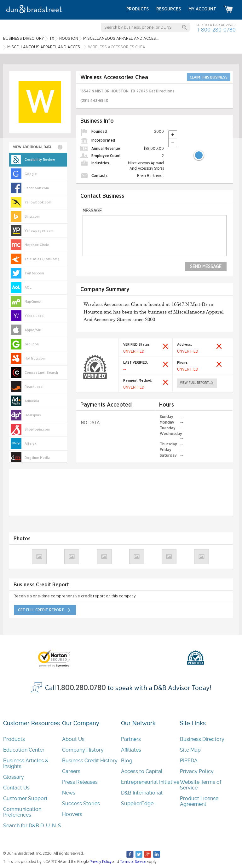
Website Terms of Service (201, 785)
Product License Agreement (199, 801)
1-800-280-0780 (216, 30)
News (69, 792)
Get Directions (161, 91)
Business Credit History (90, 760)
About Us (73, 739)
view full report (194, 383)
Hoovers (72, 814)
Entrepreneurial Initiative (150, 782)
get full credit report (40, 610)
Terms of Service (133, 861)
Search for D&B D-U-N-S (32, 825)
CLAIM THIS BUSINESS (209, 77)
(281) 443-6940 (94, 101)
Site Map (190, 750)
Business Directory (202, 739)
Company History (83, 750)
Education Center (24, 750)
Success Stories (81, 803)
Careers (71, 771)
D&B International (142, 792)
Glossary (14, 777)
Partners (131, 739)
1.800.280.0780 (82, 688)
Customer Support (25, 798)
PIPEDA (189, 760)
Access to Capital (142, 771)
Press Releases (80, 782)
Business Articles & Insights (26, 763)
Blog (127, 760)
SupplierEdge (137, 803)
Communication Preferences (22, 812)
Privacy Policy (197, 771)
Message (92, 211)
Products (14, 739)
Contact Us (16, 787)
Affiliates (131, 750)
